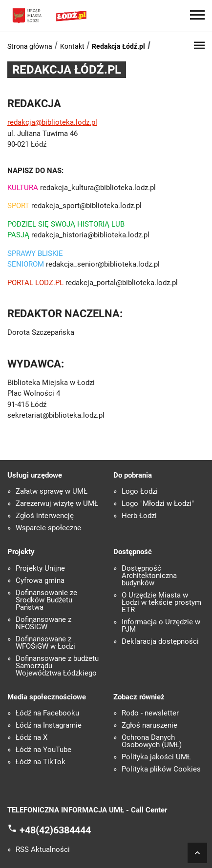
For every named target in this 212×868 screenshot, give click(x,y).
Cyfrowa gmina (40, 581)
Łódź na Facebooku (47, 713)
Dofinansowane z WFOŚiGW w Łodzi (45, 643)
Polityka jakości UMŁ (156, 757)
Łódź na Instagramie (49, 725)
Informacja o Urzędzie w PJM (161, 626)
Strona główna (30, 46)
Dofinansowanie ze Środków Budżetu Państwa (46, 600)
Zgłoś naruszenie (149, 725)
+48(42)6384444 (55, 829)
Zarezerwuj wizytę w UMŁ (57, 504)
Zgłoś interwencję (45, 516)
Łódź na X (32, 738)
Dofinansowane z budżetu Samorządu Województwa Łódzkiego (57, 666)
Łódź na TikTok (41, 762)
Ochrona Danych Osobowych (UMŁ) (152, 741)
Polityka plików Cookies (161, 769)
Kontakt (72, 46)
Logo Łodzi (140, 492)
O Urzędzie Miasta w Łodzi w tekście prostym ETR (161, 603)
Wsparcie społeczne (48, 528)
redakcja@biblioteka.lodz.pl (52, 122)
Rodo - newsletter (150, 713)
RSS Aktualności (43, 850)
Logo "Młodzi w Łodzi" (158, 504)
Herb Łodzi (139, 516)
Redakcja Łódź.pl (118, 46)
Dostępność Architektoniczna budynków (149, 576)
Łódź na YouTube (43, 750)
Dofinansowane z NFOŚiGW (43, 623)
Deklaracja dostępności (160, 642)
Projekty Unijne (40, 569)
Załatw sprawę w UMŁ (52, 492)
